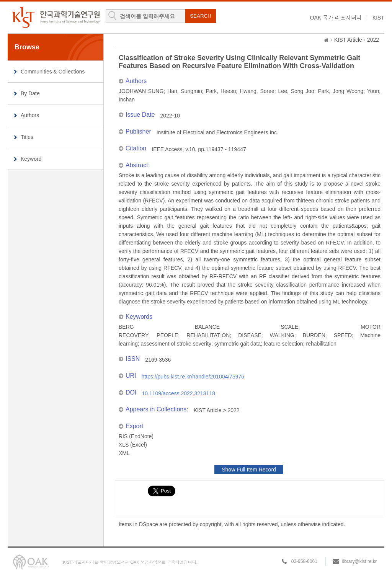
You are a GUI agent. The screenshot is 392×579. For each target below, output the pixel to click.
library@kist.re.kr (359, 561)
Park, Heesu (221, 91)
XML (124, 453)
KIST (378, 18)
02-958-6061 (304, 561)
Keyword (31, 159)
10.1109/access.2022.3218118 (178, 393)
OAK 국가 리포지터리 (336, 18)
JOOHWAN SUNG (141, 91)
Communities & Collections (53, 72)
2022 (373, 40)
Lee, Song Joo (296, 91)
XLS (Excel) (133, 445)
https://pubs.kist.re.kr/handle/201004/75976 (193, 377)
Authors (30, 115)
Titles (27, 137)
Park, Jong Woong (341, 91)
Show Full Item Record (249, 470)
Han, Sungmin (185, 91)
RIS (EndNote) (136, 436)
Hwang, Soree (257, 91)
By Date (30, 93)
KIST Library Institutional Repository (56, 17)
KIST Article (348, 40)
